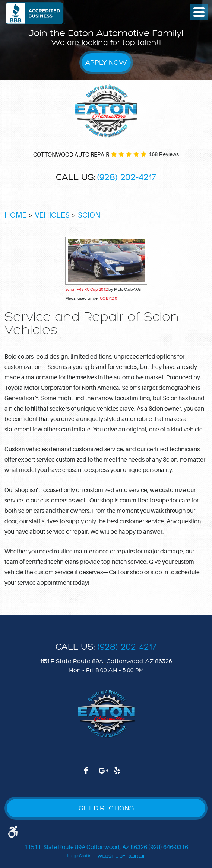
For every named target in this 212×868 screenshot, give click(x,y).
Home (15, 215)
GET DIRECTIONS (106, 808)
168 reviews (164, 154)
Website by (121, 856)
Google (106, 774)
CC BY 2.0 (108, 298)
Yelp (121, 774)
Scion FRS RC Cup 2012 (86, 290)
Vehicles (52, 215)
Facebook (91, 774)
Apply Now (106, 62)
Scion (89, 215)
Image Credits (79, 856)
